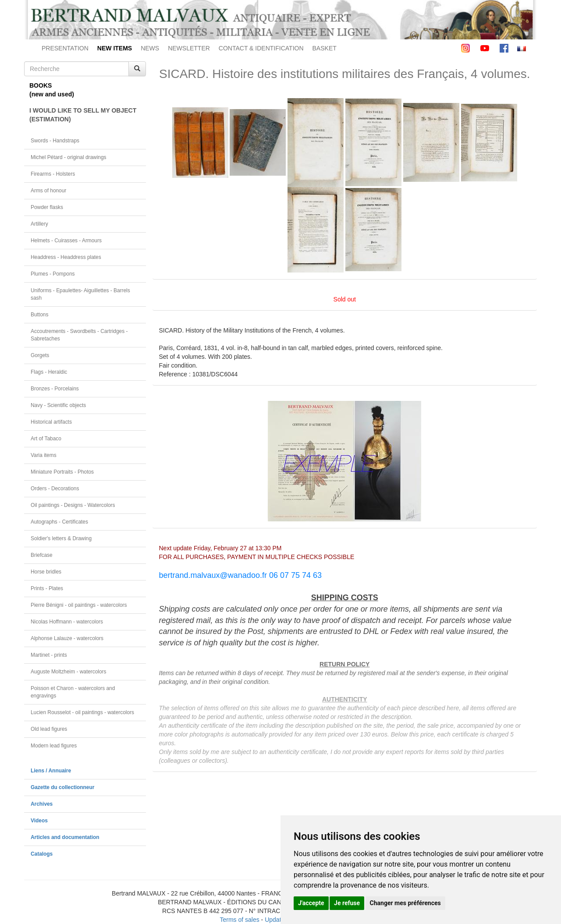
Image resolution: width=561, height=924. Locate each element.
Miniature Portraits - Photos (62, 472)
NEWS (150, 48)
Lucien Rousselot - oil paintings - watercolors (82, 712)
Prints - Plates (47, 588)
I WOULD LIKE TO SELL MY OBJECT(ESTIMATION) (83, 115)
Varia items (44, 455)
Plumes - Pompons (53, 274)
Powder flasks (47, 207)
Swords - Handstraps (55, 141)
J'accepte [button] (311, 903)
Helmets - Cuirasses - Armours (66, 241)
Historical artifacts (51, 422)
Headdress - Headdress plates (66, 257)
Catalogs (42, 854)
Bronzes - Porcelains (55, 389)
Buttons (39, 315)
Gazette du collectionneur (62, 787)
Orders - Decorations (55, 489)
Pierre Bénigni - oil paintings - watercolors (79, 605)
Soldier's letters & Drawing (61, 538)
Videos (39, 821)
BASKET (325, 48)
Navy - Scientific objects (58, 405)
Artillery (39, 224)
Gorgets (40, 355)
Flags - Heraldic (49, 372)
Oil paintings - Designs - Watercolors (73, 505)
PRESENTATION (65, 48)
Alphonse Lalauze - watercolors (67, 638)
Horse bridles (46, 572)
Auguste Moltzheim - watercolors (68, 672)
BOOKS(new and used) (52, 90)
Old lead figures (49, 729)
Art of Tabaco (46, 439)
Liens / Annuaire (51, 771)
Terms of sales (239, 920)
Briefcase (42, 555)
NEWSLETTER (189, 48)
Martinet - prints (49, 655)
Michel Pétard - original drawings (69, 157)
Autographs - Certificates (59, 522)
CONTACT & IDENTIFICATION (261, 48)
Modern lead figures (54, 746)
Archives (42, 804)
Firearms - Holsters (53, 174)
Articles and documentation (65, 837)
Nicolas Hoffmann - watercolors (67, 622)
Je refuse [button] (347, 903)
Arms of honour (48, 191)
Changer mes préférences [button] (405, 903)
